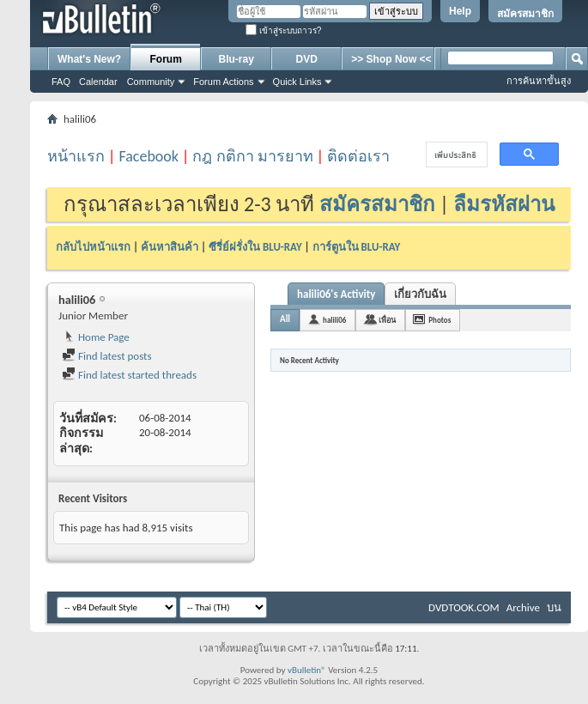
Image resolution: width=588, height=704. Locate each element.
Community (151, 82)
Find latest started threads (129, 375)
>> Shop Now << (391, 59)
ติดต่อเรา (358, 156)
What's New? (89, 59)
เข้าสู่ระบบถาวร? (283, 30)
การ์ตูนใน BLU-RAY (357, 247)
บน (554, 607)
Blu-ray (236, 59)
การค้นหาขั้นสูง (539, 81)
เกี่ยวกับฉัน (420, 294)
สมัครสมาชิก (525, 14)
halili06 (334, 320)
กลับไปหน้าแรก (93, 247)
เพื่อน (387, 320)
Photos (439, 320)
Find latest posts (107, 356)
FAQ (61, 82)
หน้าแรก (76, 156)
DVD (307, 59)
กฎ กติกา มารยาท (252, 156)
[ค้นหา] (455, 155)
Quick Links (297, 82)
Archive (523, 607)
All (285, 319)
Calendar (98, 82)
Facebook (149, 156)
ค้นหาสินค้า (170, 247)
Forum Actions (223, 82)
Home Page (96, 337)
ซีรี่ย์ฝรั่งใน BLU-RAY (255, 247)
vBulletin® (307, 670)
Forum (166, 59)
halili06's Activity (336, 294)
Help (460, 11)
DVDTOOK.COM (464, 607)
